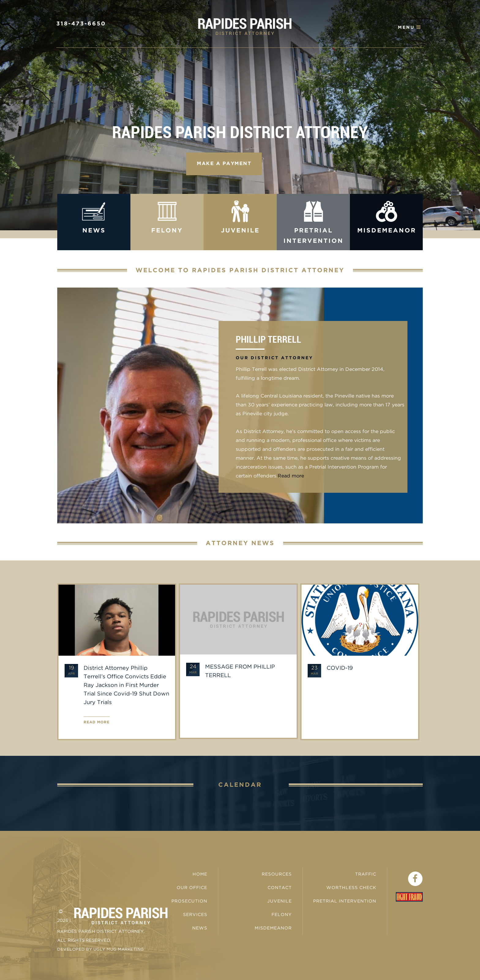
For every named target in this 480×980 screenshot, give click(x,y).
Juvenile (279, 901)
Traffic (366, 874)
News (200, 928)
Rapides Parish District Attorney (245, 27)
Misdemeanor (273, 928)
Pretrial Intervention (345, 901)
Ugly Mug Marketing (119, 950)
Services (195, 915)
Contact (280, 888)
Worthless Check (351, 888)
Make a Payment (224, 164)
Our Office (192, 888)
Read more (291, 476)
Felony (282, 915)
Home (200, 874)
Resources (277, 874)
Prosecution (189, 901)
